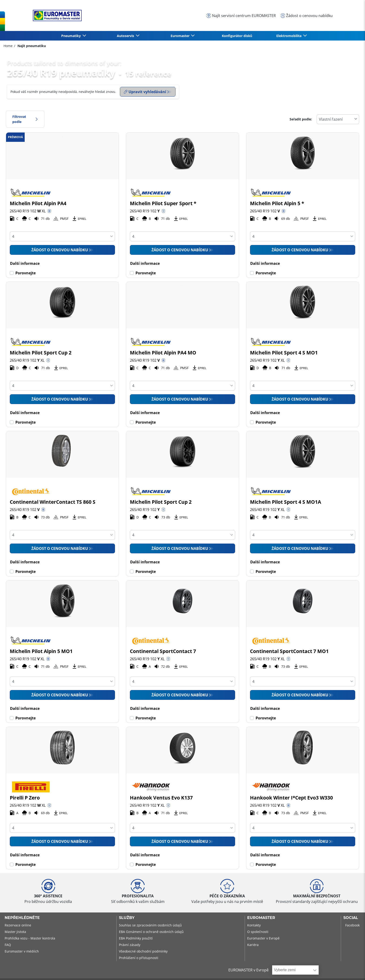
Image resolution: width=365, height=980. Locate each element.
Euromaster (261, 918)
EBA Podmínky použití (136, 938)
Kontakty (254, 925)
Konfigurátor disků (237, 36)
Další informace (25, 263)
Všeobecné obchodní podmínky (143, 951)
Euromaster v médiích (22, 951)
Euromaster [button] (181, 36)
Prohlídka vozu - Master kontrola (30, 938)
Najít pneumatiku (31, 46)
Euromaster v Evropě (263, 938)
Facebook (352, 925)
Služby (127, 918)
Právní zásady (130, 945)
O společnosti (258, 932)
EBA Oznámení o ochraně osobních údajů (151, 932)
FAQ (8, 945)
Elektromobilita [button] (289, 36)
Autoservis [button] (126, 36)
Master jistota (15, 932)
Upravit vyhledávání (145, 92)
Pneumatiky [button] (71, 36)
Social (351, 918)
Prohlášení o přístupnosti (139, 958)
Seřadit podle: (301, 119)
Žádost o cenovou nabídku (60, 250)
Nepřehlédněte (22, 918)
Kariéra (253, 945)
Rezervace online (18, 925)
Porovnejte (25, 273)
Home (8, 46)
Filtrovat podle (25, 119)
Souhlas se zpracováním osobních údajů (150, 925)
